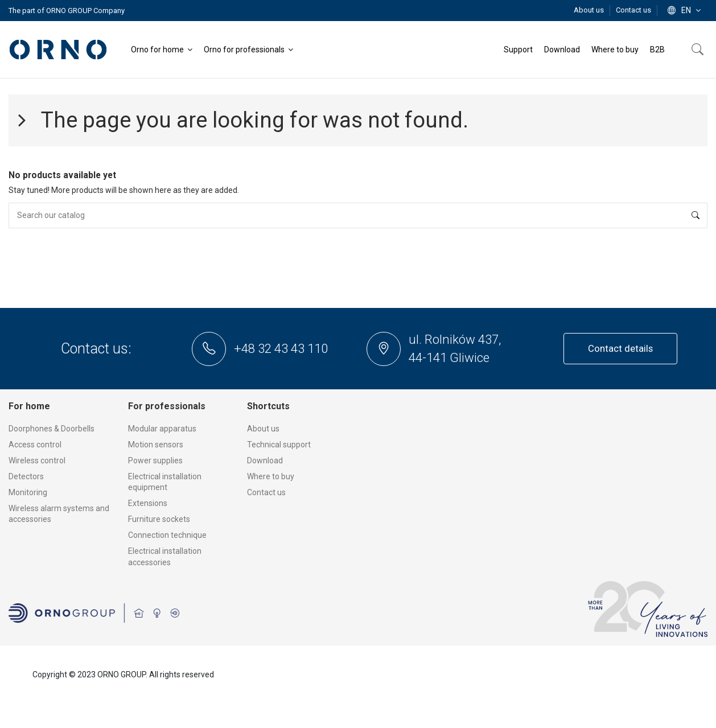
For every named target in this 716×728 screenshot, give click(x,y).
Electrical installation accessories (165, 557)
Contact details (620, 348)
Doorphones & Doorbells (52, 429)
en (685, 10)
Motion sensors (156, 445)
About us (590, 10)
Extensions (148, 503)
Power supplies (155, 460)
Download (265, 460)
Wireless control (37, 460)
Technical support (279, 445)
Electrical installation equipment (165, 482)
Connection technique (167, 535)
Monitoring (28, 492)
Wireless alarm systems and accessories (59, 514)
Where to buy (271, 476)
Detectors (26, 476)
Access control (35, 445)
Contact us (633, 10)
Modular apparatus (162, 429)
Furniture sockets (159, 519)
